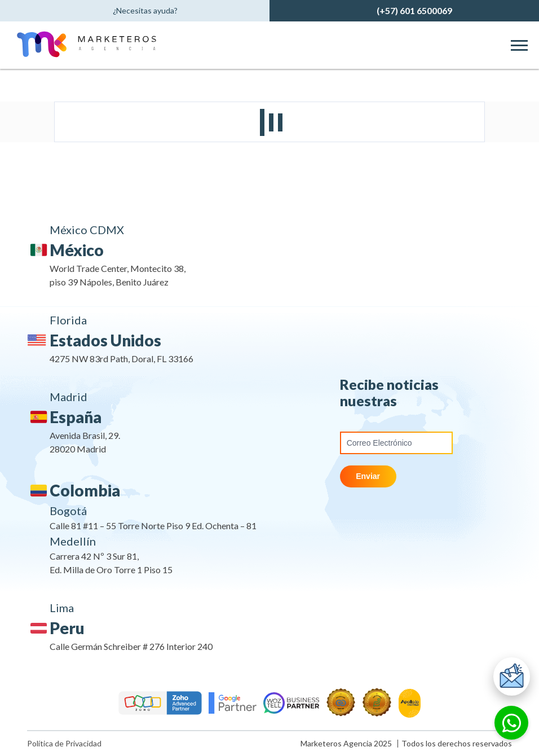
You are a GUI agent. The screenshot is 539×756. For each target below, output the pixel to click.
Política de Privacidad (64, 744)
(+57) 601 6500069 (414, 10)
